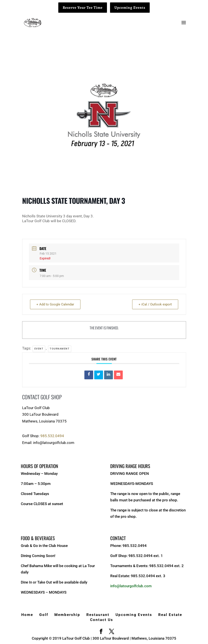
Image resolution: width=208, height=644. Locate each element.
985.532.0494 (52, 436)
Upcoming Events (130, 8)
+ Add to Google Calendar (55, 304)
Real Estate (170, 615)
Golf (44, 615)
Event (39, 349)
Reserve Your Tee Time (83, 8)
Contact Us (102, 620)
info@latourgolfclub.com (131, 586)
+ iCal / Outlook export (155, 304)
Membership (67, 615)
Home (27, 615)
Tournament (60, 349)
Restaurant (98, 615)
